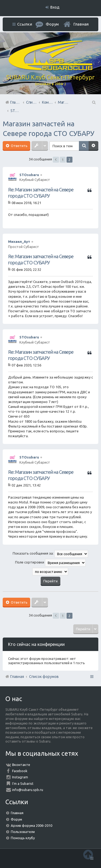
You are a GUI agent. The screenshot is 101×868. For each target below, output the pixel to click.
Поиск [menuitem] (93, 102)
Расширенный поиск (93, 146)
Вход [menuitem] (55, 7)
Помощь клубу (23, 838)
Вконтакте (21, 765)
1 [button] (63, 160)
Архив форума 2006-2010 (32, 825)
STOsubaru (29, 175)
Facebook (20, 771)
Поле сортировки (50, 563)
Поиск (84, 146)
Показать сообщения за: (50, 554)
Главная (81, 24)
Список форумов (44, 677)
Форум (16, 819)
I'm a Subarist (23, 783)
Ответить (19, 146)
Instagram (20, 777)
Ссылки (25, 24)
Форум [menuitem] (52, 24)
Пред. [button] (56, 160)
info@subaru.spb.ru (28, 790)
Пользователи (23, 832)
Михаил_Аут (19, 241)
